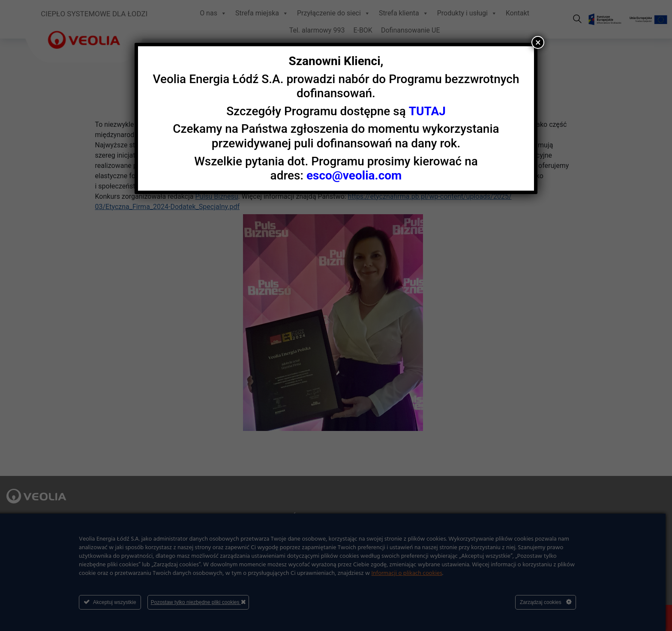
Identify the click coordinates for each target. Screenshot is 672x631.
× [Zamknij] (538, 42)
